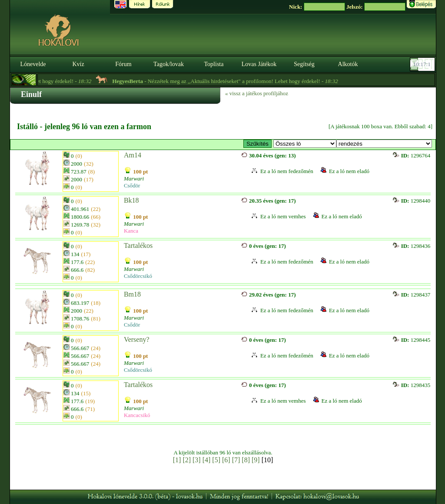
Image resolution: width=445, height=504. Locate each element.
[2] (187, 460)
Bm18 (132, 294)
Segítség (304, 64)
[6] (226, 460)
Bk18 (131, 200)
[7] (236, 460)
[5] (216, 460)
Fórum (123, 64)
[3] (197, 460)
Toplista (214, 64)
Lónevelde (33, 64)
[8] (246, 460)
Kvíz (78, 64)
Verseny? (137, 339)
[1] (177, 460)
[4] (207, 460)
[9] (256, 460)
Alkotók (348, 64)
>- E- (305, 144)
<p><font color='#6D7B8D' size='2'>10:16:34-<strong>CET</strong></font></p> (423, 64)
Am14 (133, 155)
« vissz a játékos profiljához (257, 93)
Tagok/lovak (169, 64)
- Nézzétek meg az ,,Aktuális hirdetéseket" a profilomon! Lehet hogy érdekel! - (237, 81)
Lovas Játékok (259, 64)
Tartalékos (138, 245)
